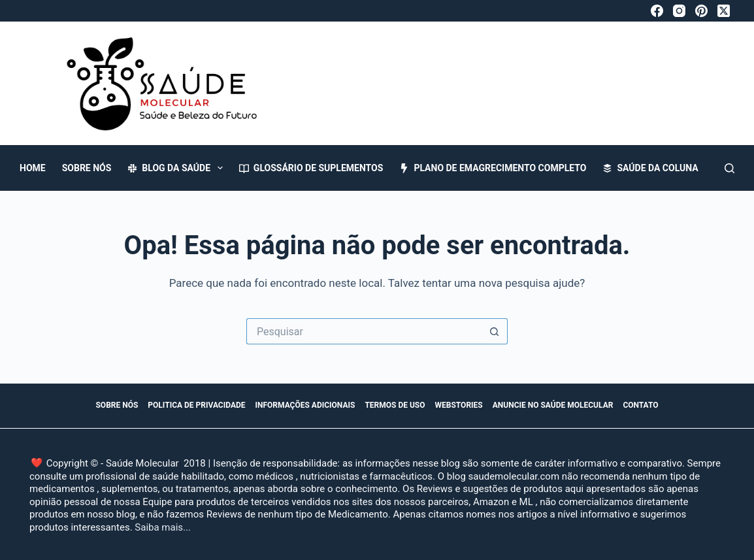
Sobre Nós (87, 168)
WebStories (459, 405)
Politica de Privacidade (196, 405)
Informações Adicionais (305, 405)
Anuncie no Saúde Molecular (553, 405)
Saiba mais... (163, 527)
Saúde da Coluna (650, 168)
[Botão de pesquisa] (495, 331)
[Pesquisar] (729, 168)
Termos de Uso (395, 405)
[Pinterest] (701, 11)
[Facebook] (657, 11)
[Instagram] (679, 11)
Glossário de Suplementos (311, 168)
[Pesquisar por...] (364, 331)
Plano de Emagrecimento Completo (493, 168)
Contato (640, 405)
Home (33, 168)
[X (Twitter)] (724, 11)
